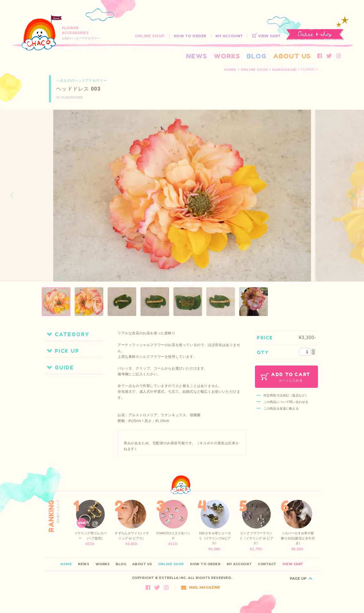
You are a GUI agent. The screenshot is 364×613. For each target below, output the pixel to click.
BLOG (257, 56)
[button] (352, 196)
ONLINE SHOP (150, 36)
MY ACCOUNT (229, 36)
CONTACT (267, 564)
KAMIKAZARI (284, 70)
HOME (230, 70)
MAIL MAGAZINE (201, 587)
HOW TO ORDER (190, 36)
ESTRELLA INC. (173, 578)
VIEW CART (266, 36)
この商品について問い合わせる (286, 402)
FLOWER (308, 70)
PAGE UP (298, 578)
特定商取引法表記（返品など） (286, 395)
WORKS (227, 56)
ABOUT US (292, 56)
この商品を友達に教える (281, 408)
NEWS (197, 56)
